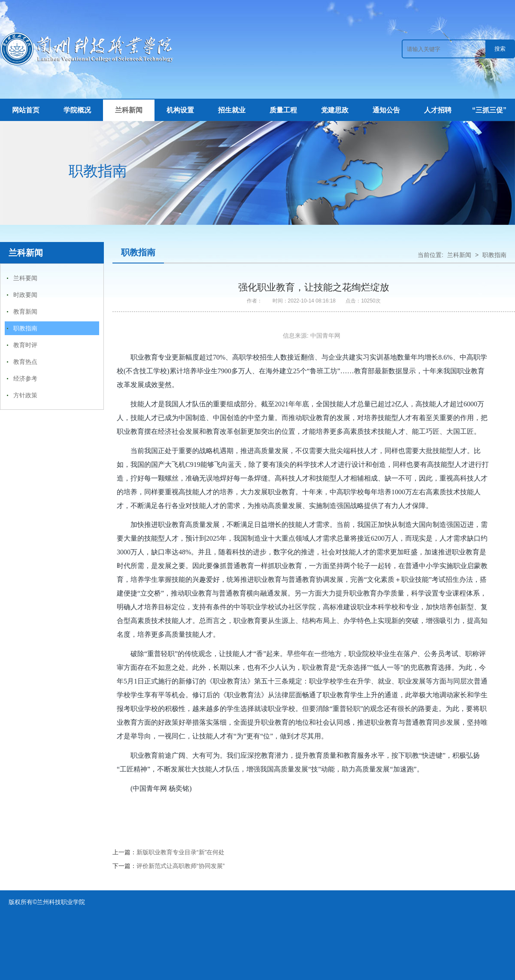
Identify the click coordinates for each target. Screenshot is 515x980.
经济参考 (25, 378)
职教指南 (25, 328)
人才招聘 (438, 110)
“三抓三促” (489, 110)
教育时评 (25, 345)
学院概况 (77, 110)
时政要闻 (25, 295)
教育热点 (25, 362)
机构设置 (180, 110)
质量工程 (283, 110)
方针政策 (25, 395)
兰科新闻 (129, 110)
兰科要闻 (25, 278)
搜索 (500, 49)
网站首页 (26, 110)
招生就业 (232, 110)
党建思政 (335, 110)
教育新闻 (25, 312)
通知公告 (386, 110)
